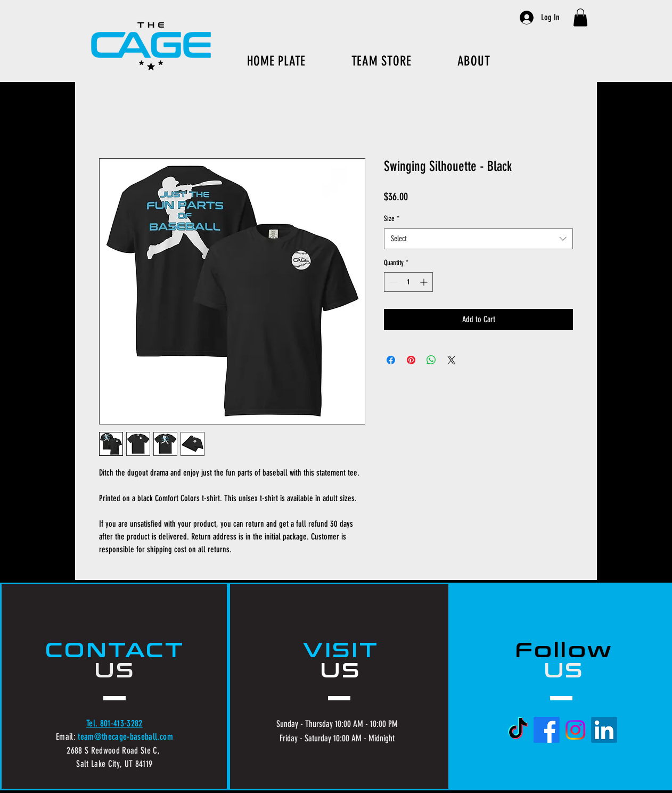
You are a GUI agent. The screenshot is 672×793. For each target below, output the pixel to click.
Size (392, 219)
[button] (580, 17)
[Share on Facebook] (391, 360)
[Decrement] (392, 282)
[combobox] (478, 239)
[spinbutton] (408, 282)
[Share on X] (452, 360)
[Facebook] (547, 730)
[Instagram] (575, 730)
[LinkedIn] (604, 730)
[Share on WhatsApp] (431, 360)
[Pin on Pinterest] (411, 360)
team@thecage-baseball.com (125, 737)
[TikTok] (518, 730)
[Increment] (425, 282)
